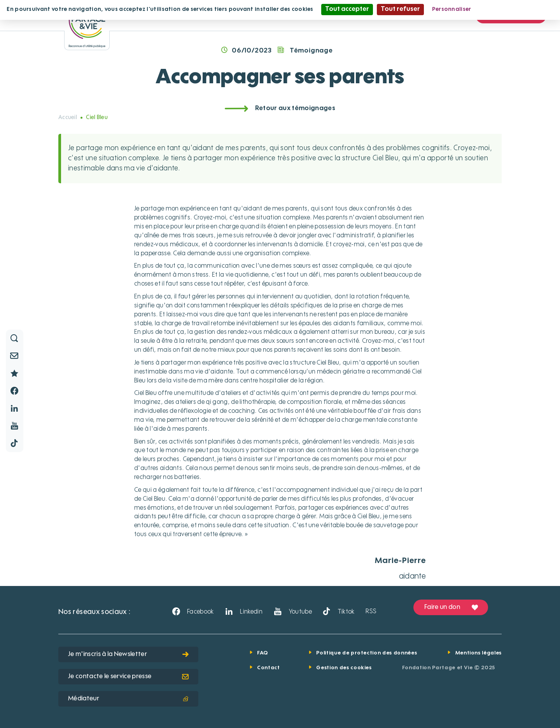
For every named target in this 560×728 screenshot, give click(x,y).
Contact (269, 668)
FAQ (262, 653)
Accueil (68, 118)
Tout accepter (347, 9)
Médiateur (128, 699)
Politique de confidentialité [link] (517, 9)
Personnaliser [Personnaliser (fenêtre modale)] (452, 9)
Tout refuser (400, 9)
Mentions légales (479, 653)
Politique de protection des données (367, 653)
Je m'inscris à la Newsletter (128, 654)
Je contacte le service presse (128, 677)
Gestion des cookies (344, 668)
